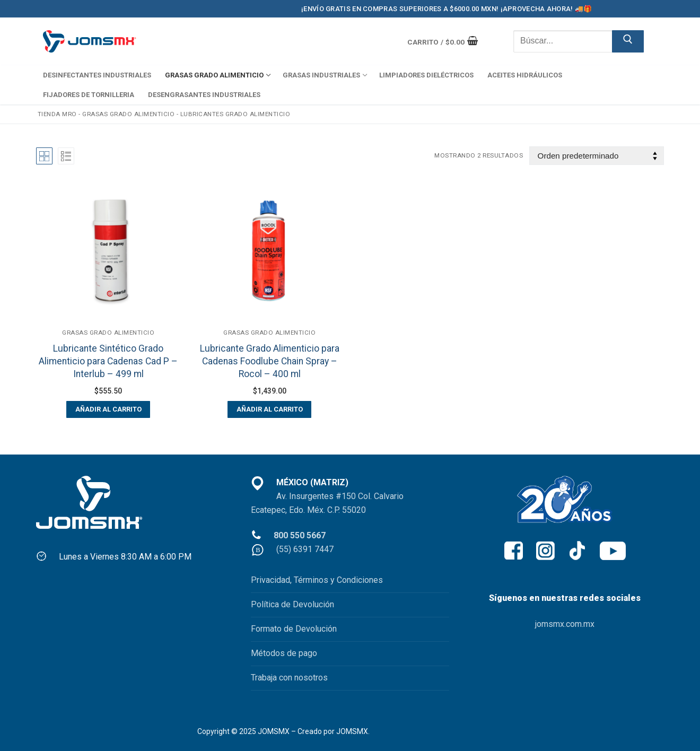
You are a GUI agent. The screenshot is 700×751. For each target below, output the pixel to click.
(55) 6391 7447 (305, 549)
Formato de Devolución (294, 629)
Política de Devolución (292, 604)
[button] (108, 409)
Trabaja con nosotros (289, 678)
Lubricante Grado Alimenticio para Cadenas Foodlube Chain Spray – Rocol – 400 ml (270, 361)
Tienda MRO (57, 114)
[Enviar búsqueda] (628, 41)
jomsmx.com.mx (565, 624)
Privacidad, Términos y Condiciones (317, 580)
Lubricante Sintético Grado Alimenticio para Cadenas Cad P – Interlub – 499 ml (108, 361)
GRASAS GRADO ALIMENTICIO (128, 114)
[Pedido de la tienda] (597, 156)
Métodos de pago (284, 653)
